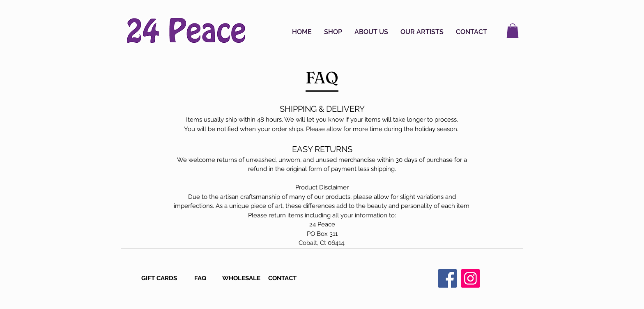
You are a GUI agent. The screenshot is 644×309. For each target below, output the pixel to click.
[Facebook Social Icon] (447, 278)
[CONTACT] (283, 278)
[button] (333, 32)
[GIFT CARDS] (160, 278)
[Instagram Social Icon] (470, 278)
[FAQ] (201, 278)
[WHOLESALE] (242, 278)
